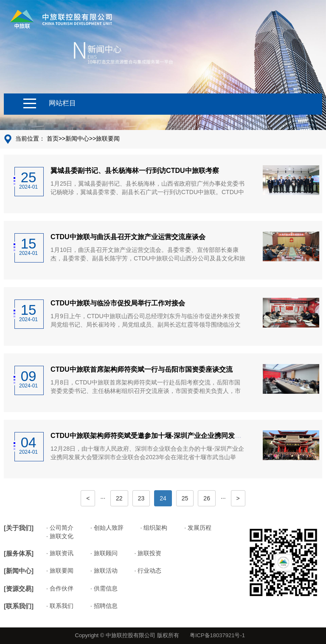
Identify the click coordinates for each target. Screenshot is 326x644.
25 (185, 498)
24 (163, 498)
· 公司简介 (60, 528)
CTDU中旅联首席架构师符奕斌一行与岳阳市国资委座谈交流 (141, 369)
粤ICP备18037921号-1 (217, 635)
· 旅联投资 (148, 553)
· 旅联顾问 (104, 553)
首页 (53, 138)
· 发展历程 (198, 528)
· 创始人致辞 (107, 528)
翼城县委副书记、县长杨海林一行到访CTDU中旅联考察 (135, 171)
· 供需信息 (104, 588)
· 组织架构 (154, 528)
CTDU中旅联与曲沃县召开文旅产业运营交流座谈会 (128, 237)
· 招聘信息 (104, 606)
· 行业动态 (148, 571)
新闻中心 (77, 138)
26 (207, 498)
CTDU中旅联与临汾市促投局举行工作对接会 (118, 303)
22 (119, 498)
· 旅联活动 (104, 571)
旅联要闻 (108, 138)
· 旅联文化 (60, 536)
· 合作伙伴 (60, 588)
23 (141, 498)
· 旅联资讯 (60, 553)
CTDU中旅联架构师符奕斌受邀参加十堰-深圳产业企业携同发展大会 (153, 436)
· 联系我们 (60, 606)
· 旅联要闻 (60, 571)
